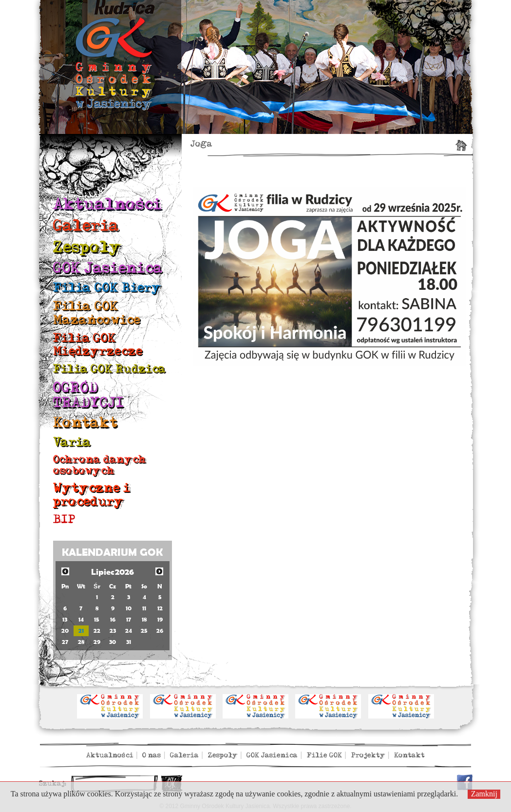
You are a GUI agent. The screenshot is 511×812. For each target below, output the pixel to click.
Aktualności (107, 204)
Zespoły (87, 247)
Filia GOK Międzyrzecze (98, 345)
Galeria (86, 226)
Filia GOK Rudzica (109, 369)
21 (81, 631)
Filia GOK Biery (107, 288)
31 (129, 642)
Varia (72, 442)
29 (97, 642)
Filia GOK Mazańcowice (97, 313)
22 (97, 631)
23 (113, 631)
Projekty (368, 755)
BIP (64, 519)
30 (113, 642)
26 (160, 631)
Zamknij (484, 794)
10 (129, 608)
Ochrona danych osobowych (100, 465)
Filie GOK (324, 755)
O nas (151, 755)
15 (97, 619)
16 (113, 619)
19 (160, 619)
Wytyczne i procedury (92, 495)
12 (160, 608)
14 (81, 619)
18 (144, 619)
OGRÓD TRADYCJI (89, 395)
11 (144, 608)
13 (65, 619)
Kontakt (85, 423)
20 (65, 631)
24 (129, 631)
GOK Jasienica (108, 268)
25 (144, 631)
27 (65, 642)
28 (81, 642)
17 (129, 619)
